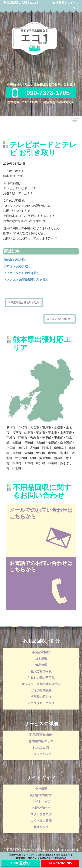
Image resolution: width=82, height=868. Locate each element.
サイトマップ (41, 802)
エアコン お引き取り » (60, 319)
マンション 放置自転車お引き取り (26, 280)
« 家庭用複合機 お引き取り (24, 303)
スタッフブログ (41, 814)
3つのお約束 (41, 748)
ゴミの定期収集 (41, 690)
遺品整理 (41, 665)
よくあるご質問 (41, 821)
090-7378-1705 (41, 93)
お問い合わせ (41, 808)
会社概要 (58, 3)
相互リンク (41, 827)
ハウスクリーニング (41, 703)
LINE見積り (21, 863)
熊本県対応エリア (41, 741)
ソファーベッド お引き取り (22, 273)
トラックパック (41, 754)
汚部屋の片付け (41, 697)
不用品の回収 (41, 652)
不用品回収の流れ (41, 735)
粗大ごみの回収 (41, 671)
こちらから (23, 516)
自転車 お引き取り (16, 260)
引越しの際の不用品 (41, 678)
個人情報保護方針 (41, 795)
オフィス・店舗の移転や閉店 (41, 684)
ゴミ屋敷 (41, 659)
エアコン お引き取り (17, 266)
